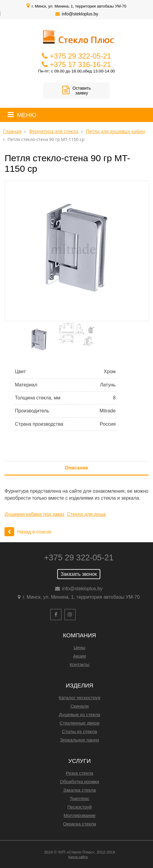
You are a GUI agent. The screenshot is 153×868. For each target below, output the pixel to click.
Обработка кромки (80, 782)
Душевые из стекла (79, 714)
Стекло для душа (87, 514)
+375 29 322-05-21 (80, 56)
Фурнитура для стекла (54, 131)
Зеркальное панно (80, 740)
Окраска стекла (80, 824)
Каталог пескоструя (79, 698)
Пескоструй (79, 807)
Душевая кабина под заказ (34, 514)
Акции (80, 656)
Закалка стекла (80, 790)
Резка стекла (79, 773)
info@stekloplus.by (80, 14)
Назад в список (28, 532)
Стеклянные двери (80, 723)
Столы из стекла (80, 731)
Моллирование (80, 815)
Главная (12, 131)
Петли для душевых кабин (115, 131)
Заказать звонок (79, 574)
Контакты (80, 664)
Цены (80, 647)
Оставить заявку (77, 91)
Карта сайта (78, 857)
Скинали (80, 706)
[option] (76, 251)
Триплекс (79, 798)
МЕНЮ (27, 115)
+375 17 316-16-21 (80, 64)
